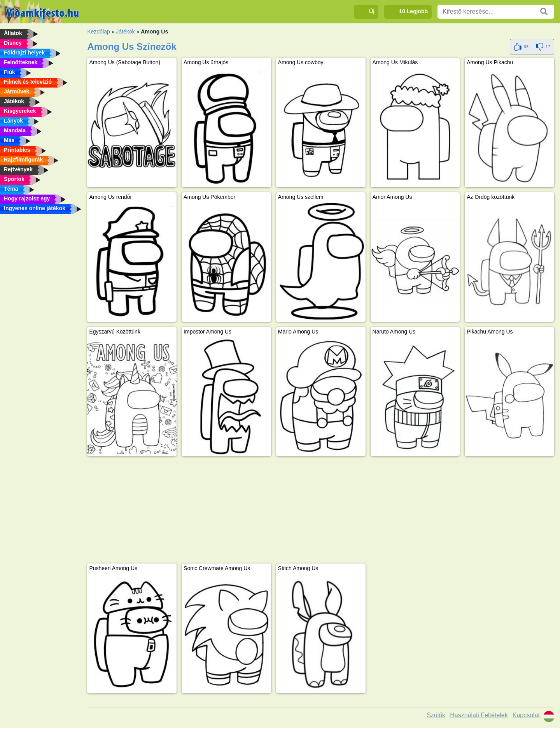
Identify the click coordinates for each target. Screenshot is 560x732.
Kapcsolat (526, 715)
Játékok (125, 32)
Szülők (436, 715)
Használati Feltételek (479, 715)
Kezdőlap (98, 32)
